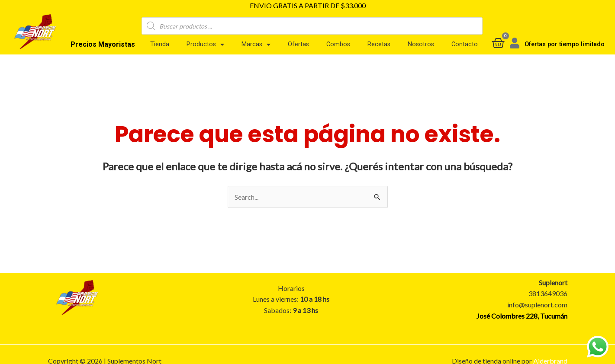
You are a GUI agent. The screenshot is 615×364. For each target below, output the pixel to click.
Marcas (256, 44)
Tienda (160, 44)
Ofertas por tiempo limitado (565, 44)
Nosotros (421, 44)
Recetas (379, 44)
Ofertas (298, 44)
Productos (205, 44)
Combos (338, 44)
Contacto (465, 44)
